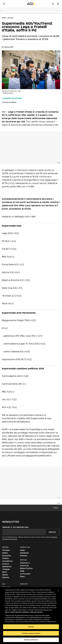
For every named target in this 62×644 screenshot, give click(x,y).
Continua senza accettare (31, 633)
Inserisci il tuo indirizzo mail (16, 527)
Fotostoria (24, 553)
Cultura (6, 564)
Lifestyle (6, 569)
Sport (5, 572)
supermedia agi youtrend (12, 98)
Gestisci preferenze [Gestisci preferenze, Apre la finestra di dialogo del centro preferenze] (31, 640)
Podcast (23, 556)
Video (22, 550)
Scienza (6, 577)
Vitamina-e (25, 563)
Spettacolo (7, 567)
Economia (7, 556)
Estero (5, 553)
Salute (5, 575)
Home (4, 18)
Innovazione (7, 561)
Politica (11, 18)
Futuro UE (24, 566)
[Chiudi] (58, 591)
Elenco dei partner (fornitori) (16, 621)
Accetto (31, 627)
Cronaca (6, 550)
